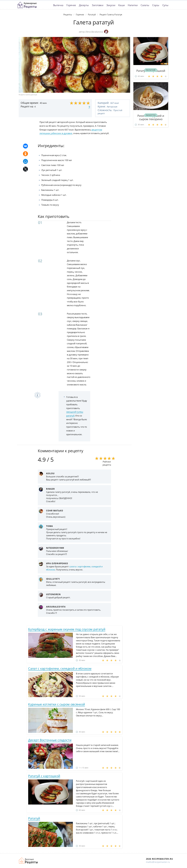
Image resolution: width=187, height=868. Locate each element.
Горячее (71, 5)
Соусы (156, 5)
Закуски (111, 5)
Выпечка (58, 5)
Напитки (133, 5)
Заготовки (98, 5)
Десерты (84, 5)
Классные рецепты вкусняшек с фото (27, 5)
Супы (165, 5)
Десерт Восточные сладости (50, 740)
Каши (121, 5)
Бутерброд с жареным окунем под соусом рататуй (67, 629)
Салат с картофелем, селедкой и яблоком (60, 668)
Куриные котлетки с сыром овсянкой (57, 704)
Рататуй (34, 818)
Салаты (145, 5)
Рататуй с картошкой (44, 776)
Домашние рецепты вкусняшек (28, 861)
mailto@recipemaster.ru (158, 862)
